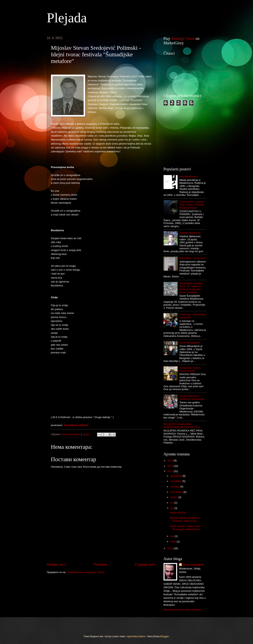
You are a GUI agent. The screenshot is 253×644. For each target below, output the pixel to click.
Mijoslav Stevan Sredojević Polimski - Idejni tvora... (185, 519)
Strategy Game (183, 38)
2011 (170, 548)
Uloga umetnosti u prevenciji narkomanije (192, 397)
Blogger (165, 636)
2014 (170, 461)
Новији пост (56, 565)
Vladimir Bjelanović (190, 233)
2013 (170, 466)
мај (172, 536)
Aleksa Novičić (178, 513)
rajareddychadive (136, 636)
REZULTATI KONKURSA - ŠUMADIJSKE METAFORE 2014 (182, 426)
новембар (176, 481)
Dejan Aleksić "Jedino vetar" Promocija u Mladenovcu (185, 528)
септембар (177, 492)
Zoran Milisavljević (190, 343)
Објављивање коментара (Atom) (86, 572)
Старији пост (145, 565)
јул (172, 503)
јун (172, 508)
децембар (176, 476)
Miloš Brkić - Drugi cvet (192, 258)
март (173, 542)
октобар (175, 487)
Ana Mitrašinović (189, 176)
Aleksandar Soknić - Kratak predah (191, 369)
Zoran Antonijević (193, 565)
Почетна (100, 565)
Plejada (67, 18)
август (174, 497)
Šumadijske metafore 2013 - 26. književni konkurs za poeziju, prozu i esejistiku (191, 288)
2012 (170, 471)
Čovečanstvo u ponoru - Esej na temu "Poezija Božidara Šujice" (193, 205)
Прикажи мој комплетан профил (182, 610)
